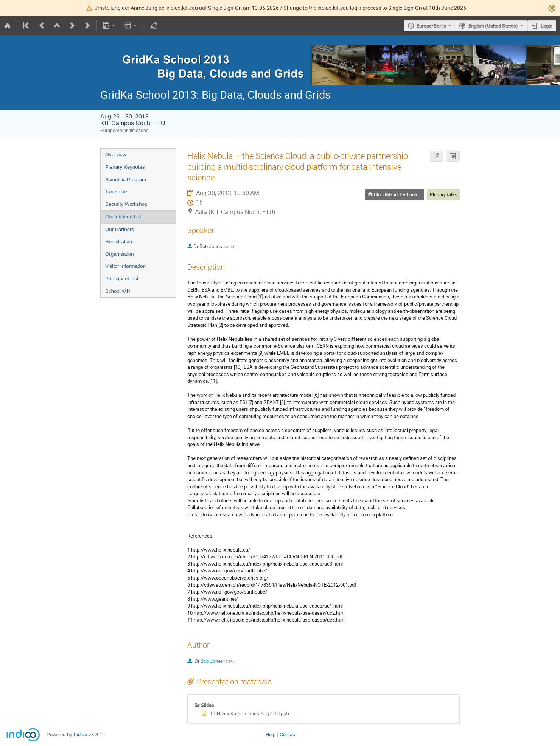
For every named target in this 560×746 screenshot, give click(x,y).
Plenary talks (444, 194)
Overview (116, 155)
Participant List (122, 279)
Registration (119, 242)
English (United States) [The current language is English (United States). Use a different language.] (493, 26)
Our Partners (120, 229)
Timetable (116, 192)
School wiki (118, 291)
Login (547, 26)
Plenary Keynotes (125, 167)
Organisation (120, 254)
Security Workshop (126, 204)
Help (271, 734)
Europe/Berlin (431, 26)
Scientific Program (126, 180)
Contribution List (123, 217)
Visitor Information (125, 266)
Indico (80, 734)
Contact (288, 734)
